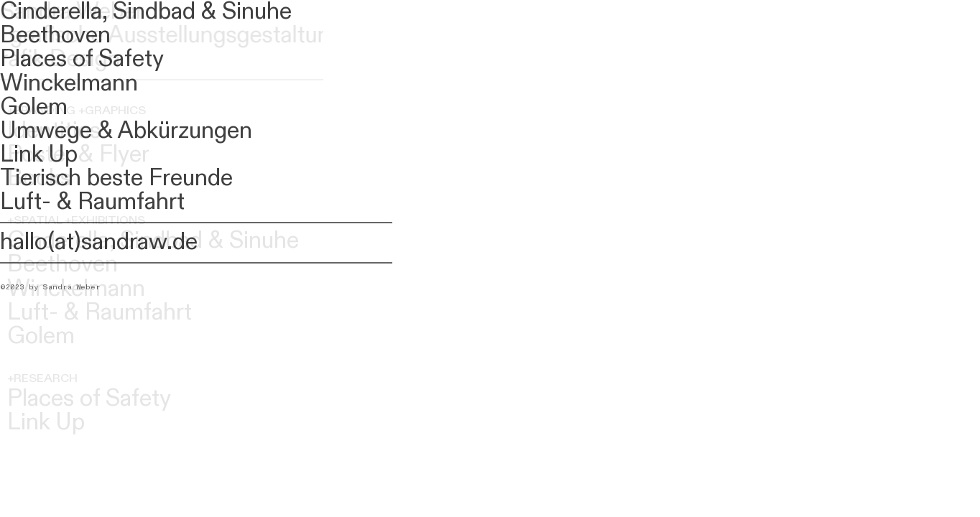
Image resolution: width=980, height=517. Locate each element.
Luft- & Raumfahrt (100, 313)
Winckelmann (76, 289)
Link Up (46, 423)
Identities (54, 131)
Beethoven (63, 265)
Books (39, 178)
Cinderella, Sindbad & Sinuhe (153, 241)
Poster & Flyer (78, 155)
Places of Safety (89, 399)
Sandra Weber (72, 12)
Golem (41, 336)
